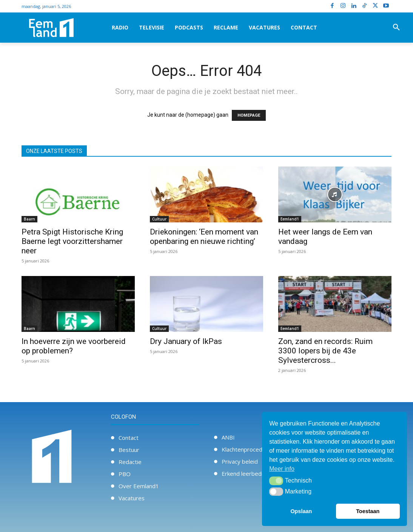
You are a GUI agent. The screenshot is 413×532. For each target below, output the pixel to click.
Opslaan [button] (301, 511)
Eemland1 (290, 219)
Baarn (29, 219)
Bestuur (129, 450)
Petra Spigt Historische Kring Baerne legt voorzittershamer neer (72, 241)
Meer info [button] (282, 469)
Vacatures (132, 498)
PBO (125, 474)
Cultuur (159, 219)
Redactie (130, 462)
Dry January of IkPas (186, 341)
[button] (396, 28)
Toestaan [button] (368, 511)
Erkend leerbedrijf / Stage (255, 473)
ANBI (228, 437)
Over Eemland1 (139, 486)
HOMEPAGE (249, 115)
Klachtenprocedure (246, 449)
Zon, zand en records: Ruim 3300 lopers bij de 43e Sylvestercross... (325, 351)
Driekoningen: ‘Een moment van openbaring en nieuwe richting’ (204, 237)
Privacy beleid (240, 461)
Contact (129, 438)
